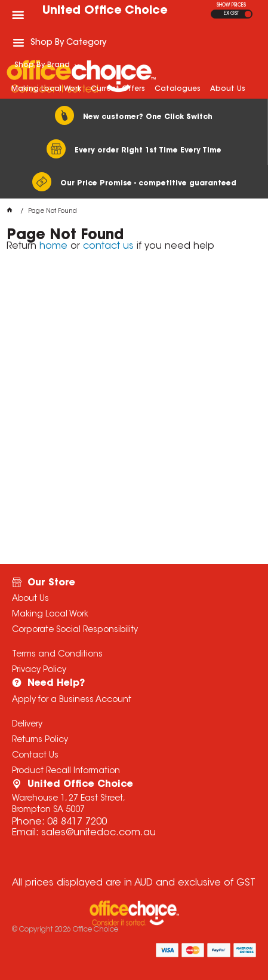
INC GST (248, 14)
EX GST (231, 14)
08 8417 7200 (77, 822)
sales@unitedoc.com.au (98, 833)
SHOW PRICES (231, 5)
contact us (108, 246)
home (53, 246)
